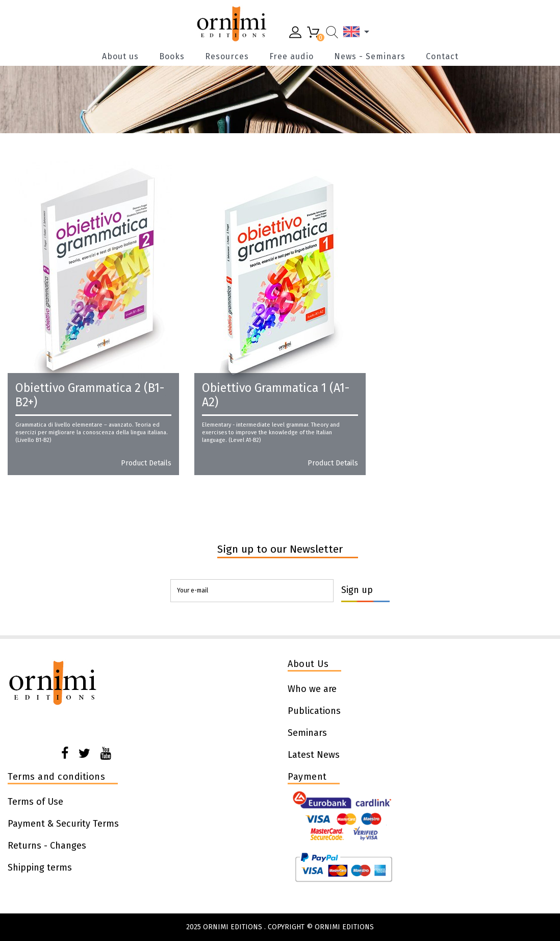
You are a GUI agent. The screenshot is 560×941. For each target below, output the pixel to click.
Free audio (291, 57)
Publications (314, 711)
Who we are (312, 689)
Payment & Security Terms (63, 824)
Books (172, 57)
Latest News (314, 755)
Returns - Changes (47, 846)
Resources (227, 57)
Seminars (307, 733)
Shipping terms (40, 868)
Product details (146, 463)
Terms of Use (35, 802)
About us (120, 57)
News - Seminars (370, 57)
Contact (442, 57)
